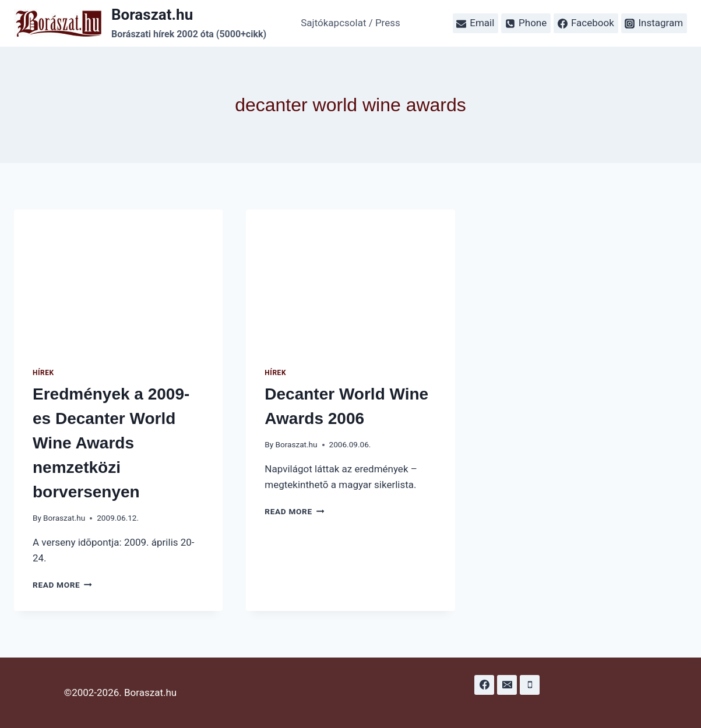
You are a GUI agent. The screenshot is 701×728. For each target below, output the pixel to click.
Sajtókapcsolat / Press (351, 23)
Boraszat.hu (64, 518)
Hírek (43, 373)
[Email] (507, 685)
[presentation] (118, 279)
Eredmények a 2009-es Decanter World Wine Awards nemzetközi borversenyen (111, 443)
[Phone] (530, 685)
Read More (62, 585)
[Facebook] (484, 685)
